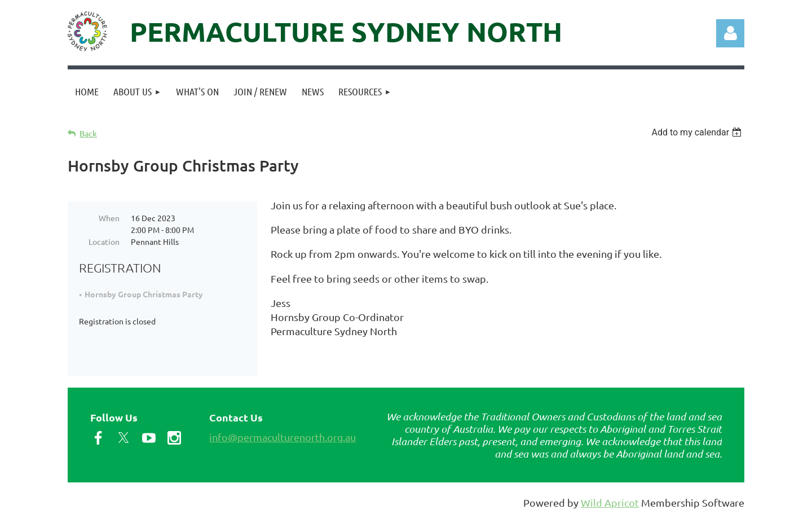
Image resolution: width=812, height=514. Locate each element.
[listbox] (698, 132)
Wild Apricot (610, 500)
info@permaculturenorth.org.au (283, 435)
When (109, 218)
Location (104, 241)
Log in (730, 33)
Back (88, 133)
